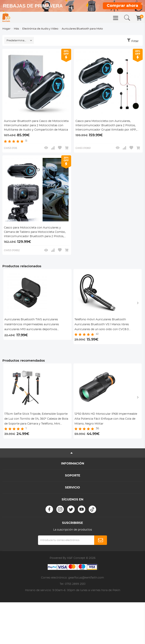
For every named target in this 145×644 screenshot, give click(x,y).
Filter (135, 41)
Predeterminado (17, 41)
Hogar (6, 29)
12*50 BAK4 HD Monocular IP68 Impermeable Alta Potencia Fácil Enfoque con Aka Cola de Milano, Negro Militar (106, 419)
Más (16, 29)
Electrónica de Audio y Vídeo (40, 29)
